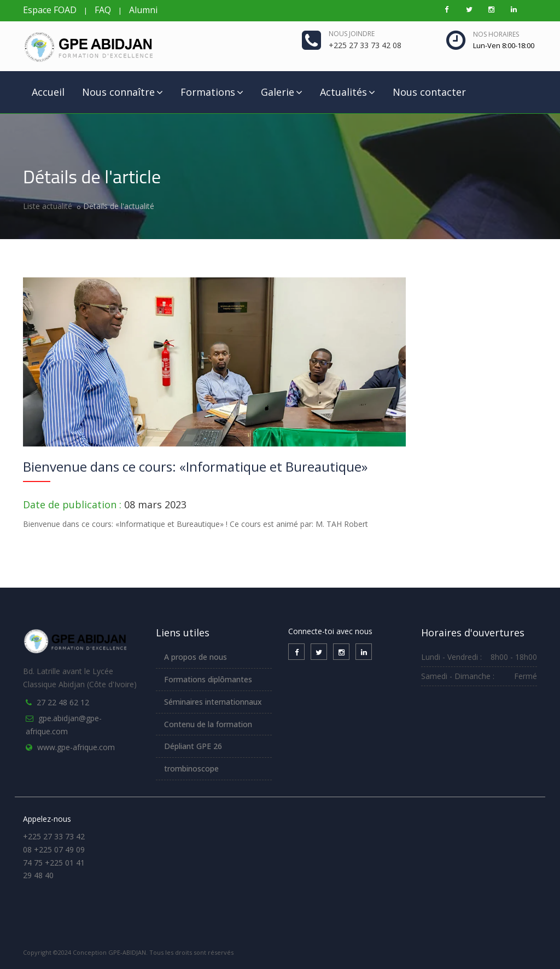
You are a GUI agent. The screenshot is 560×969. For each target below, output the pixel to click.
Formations (212, 92)
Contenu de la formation (208, 724)
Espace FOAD (50, 10)
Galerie (282, 92)
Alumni (143, 10)
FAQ (103, 10)
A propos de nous (196, 657)
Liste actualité (48, 206)
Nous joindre (352, 34)
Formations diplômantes (208, 679)
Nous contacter (429, 92)
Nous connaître (122, 92)
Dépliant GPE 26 (193, 746)
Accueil (48, 92)
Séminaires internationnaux (213, 702)
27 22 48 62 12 (63, 702)
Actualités (348, 92)
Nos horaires (496, 34)
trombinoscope (191, 768)
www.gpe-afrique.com (76, 747)
